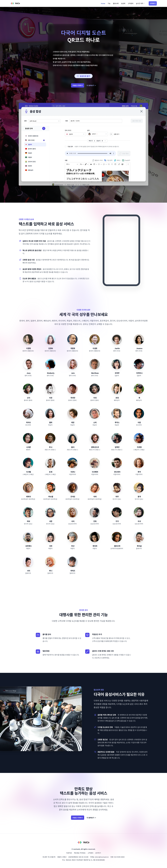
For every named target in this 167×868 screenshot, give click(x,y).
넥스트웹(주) (52, 857)
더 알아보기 (91, 85)
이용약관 (69, 853)
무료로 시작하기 (78, 85)
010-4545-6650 (119, 857)
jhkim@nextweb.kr (102, 857)
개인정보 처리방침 (80, 853)
